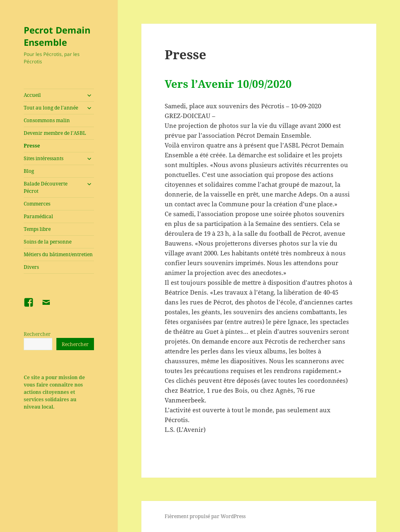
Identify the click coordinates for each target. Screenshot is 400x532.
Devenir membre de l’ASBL (55, 133)
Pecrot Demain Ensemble (57, 36)
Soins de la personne (48, 242)
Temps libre (37, 229)
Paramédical (38, 216)
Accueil (32, 95)
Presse (32, 146)
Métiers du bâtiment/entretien (58, 254)
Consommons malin (47, 120)
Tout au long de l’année (51, 108)
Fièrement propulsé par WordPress (205, 516)
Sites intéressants (44, 158)
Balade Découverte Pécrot (46, 187)
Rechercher (37, 334)
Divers (31, 267)
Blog (29, 171)
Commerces (37, 204)
